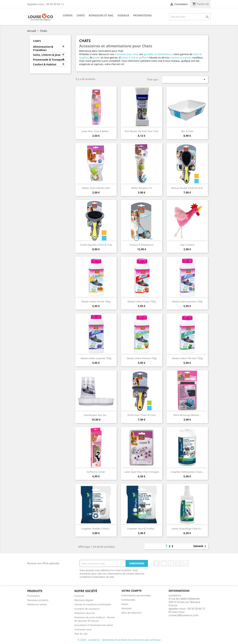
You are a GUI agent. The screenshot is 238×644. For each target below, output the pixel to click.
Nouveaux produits (38, 600)
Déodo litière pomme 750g (142, 358)
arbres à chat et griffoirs (134, 57)
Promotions (142, 15)
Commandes (128, 600)
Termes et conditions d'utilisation (93, 604)
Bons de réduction (132, 613)
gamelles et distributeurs (158, 54)
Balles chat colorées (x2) (96, 188)
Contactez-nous (83, 629)
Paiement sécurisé (85, 613)
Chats (81, 15)
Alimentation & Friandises (43, 48)
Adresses (127, 608)
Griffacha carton (96, 472)
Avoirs (125, 604)
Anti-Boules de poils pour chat (142, 131)
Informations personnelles (136, 595)
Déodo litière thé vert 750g (187, 358)
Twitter (164, 564)
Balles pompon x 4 (142, 188)
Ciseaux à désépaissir (142, 245)
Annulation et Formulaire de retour (94, 625)
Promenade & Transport (49, 60)
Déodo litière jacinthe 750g (187, 301)
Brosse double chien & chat (187, 188)
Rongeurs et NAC (101, 15)
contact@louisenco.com (184, 615)
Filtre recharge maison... (187, 415)
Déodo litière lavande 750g (96, 358)
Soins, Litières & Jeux (47, 55)
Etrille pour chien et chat (142, 415)
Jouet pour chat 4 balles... (96, 131)
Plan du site (81, 634)
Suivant (200, 546)
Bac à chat (187, 131)
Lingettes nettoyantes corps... (187, 472)
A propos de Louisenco (87, 609)
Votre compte (132, 591)
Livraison (79, 596)
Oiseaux (123, 15)
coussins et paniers (181, 57)
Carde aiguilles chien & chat (96, 245)
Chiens (68, 15)
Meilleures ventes (37, 604)
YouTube (171, 564)
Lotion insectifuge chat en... (187, 529)
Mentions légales (84, 600)
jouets (97, 57)
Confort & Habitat (45, 64)
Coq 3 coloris (187, 245)
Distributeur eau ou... (96, 415)
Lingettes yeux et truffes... (142, 529)
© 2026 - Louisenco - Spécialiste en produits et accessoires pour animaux (119, 640)
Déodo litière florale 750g (96, 301)
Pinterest (178, 564)
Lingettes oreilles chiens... (96, 529)
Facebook (157, 564)
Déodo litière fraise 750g (142, 301)
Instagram (186, 564)
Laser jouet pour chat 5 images (142, 472)
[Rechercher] (190, 17)
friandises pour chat (126, 54)
